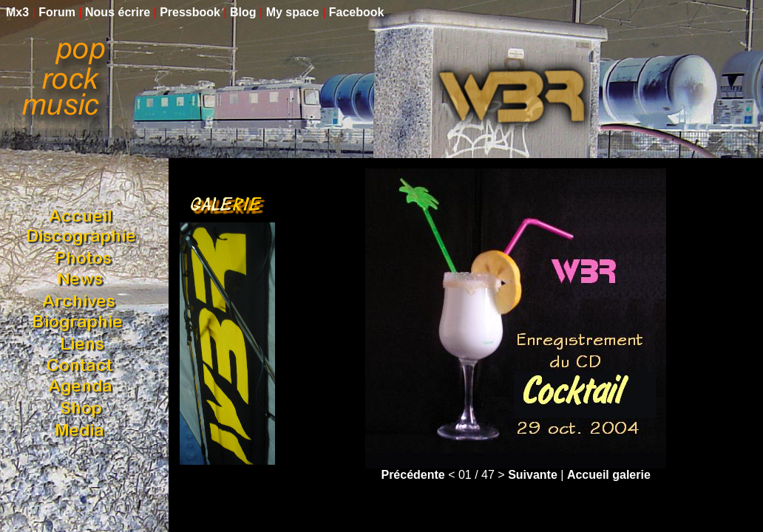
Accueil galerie (609, 475)
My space (293, 12)
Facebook (357, 12)
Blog (243, 12)
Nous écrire (118, 12)
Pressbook (190, 12)
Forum (57, 12)
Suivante (533, 475)
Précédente (413, 475)
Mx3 (17, 12)
